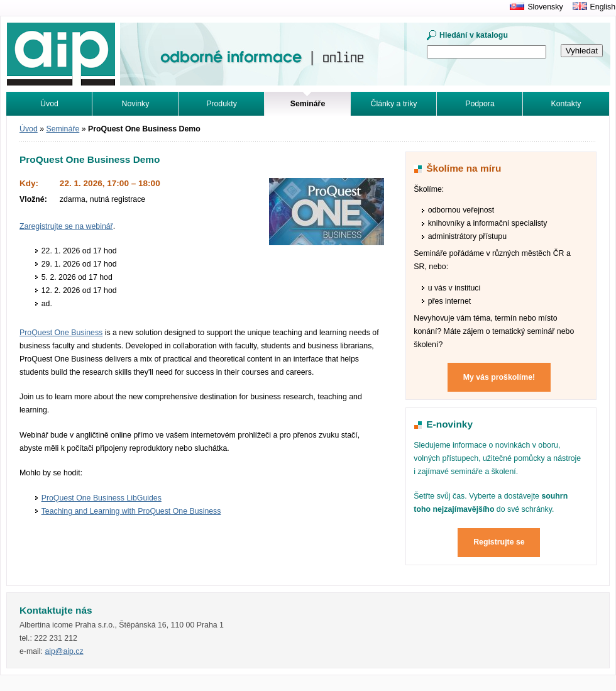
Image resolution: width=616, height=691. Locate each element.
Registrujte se (499, 542)
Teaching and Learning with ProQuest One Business (131, 511)
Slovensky (545, 7)
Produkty (222, 104)
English (603, 7)
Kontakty (566, 104)
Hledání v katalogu (474, 35)
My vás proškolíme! (499, 377)
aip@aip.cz (64, 651)
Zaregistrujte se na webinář (66, 226)
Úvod (49, 104)
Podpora (480, 104)
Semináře (63, 129)
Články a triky (394, 104)
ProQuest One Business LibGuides (102, 498)
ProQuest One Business (61, 333)
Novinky (136, 104)
